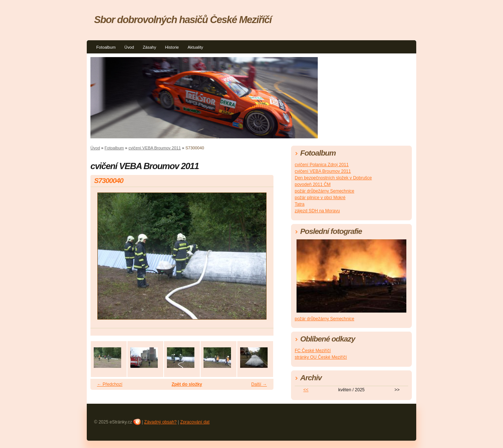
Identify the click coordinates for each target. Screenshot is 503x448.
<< (306, 390)
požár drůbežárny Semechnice (325, 191)
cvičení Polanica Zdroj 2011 (322, 165)
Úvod (129, 47)
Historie (172, 47)
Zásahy (150, 47)
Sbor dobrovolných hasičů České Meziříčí (183, 20)
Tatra (300, 204)
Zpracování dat (195, 422)
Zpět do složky (187, 384)
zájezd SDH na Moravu (317, 211)
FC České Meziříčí (313, 351)
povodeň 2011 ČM (313, 184)
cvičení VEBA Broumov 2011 (155, 148)
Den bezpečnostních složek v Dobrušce (333, 178)
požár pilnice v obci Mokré (320, 198)
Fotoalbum (106, 47)
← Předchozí (110, 384)
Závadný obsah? (161, 422)
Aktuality (195, 47)
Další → (259, 384)
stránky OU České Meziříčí (321, 357)
